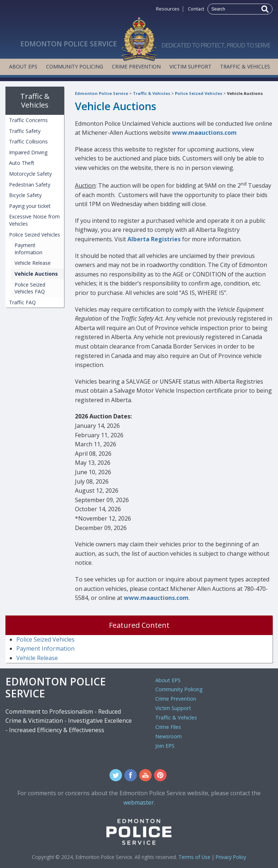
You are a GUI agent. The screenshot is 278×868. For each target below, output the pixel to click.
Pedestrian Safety (30, 185)
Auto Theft (22, 163)
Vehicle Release (33, 263)
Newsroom (169, 736)
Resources (168, 9)
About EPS (23, 66)
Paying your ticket (30, 206)
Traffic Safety (25, 131)
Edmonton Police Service (102, 93)
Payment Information (28, 249)
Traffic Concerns (28, 120)
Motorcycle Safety (30, 174)
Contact (196, 9)
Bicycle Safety (25, 195)
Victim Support (190, 66)
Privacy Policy (231, 857)
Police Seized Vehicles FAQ (30, 288)
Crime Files (168, 727)
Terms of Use (194, 857)
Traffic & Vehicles (245, 66)
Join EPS (165, 746)
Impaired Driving (28, 152)
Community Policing (75, 66)
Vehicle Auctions (245, 93)
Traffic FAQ (22, 302)
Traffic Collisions (28, 141)
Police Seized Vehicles (199, 93)
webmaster (139, 802)
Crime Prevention (136, 66)
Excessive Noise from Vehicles (34, 220)
